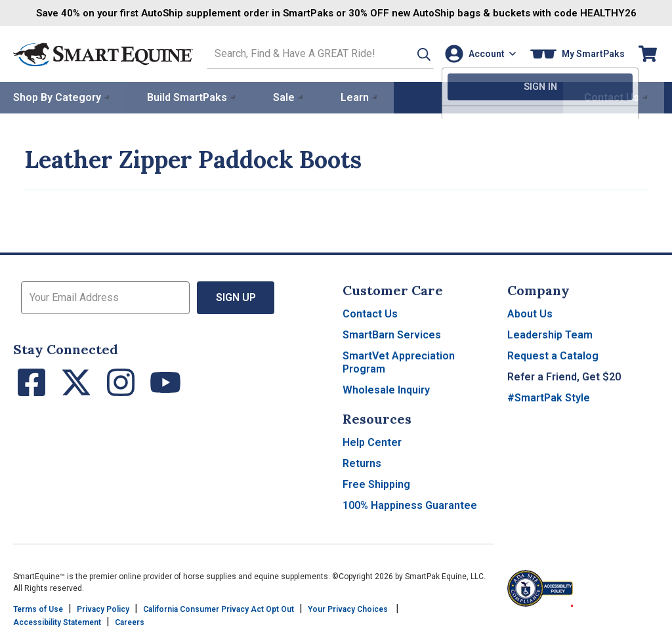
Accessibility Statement (57, 621)
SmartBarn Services (392, 334)
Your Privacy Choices (348, 608)
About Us (530, 313)
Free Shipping (376, 483)
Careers (130, 621)
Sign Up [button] (236, 296)
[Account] (478, 53)
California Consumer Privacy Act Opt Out (219, 608)
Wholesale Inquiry (386, 389)
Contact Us (370, 313)
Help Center (372, 441)
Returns (362, 462)
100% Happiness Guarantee (410, 504)
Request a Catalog (553, 354)
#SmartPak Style (549, 396)
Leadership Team (550, 334)
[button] (411, 53)
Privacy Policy (103, 608)
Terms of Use (38, 608)
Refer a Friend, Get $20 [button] (564, 375)
